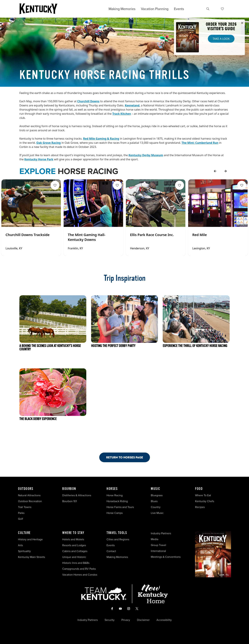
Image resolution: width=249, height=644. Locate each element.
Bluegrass (157, 495)
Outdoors (26, 489)
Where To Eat (203, 495)
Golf (20, 519)
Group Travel (158, 545)
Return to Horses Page (125, 457)
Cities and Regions (118, 539)
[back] (215, 171)
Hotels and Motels (73, 539)
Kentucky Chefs (205, 501)
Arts (20, 545)
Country (156, 507)
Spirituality (25, 551)
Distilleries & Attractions (77, 495)
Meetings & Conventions (166, 557)
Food (199, 489)
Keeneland (132, 105)
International (158, 551)
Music (156, 489)
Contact (111, 551)
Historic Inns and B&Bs (76, 563)
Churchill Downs (88, 101)
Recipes (200, 507)
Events (179, 9)
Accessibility (164, 620)
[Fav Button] (55, 185)
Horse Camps (115, 513)
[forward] (225, 171)
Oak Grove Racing (49, 143)
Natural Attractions (29, 495)
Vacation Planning (155, 9)
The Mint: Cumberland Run (200, 143)
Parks (21, 513)
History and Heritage (31, 539)
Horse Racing (115, 495)
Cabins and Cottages (75, 551)
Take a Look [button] (221, 39)
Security (110, 620)
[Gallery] (124, 218)
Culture (24, 533)
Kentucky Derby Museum (146, 155)
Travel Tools (117, 533)
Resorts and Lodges (74, 545)
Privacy (126, 620)
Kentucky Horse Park (39, 159)
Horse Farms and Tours (120, 507)
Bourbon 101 (70, 501)
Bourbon (69, 489)
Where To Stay (73, 533)
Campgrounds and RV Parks (79, 569)
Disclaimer (143, 620)
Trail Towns (25, 507)
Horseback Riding (117, 501)
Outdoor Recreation (30, 501)
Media (155, 539)
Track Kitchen (122, 114)
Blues (154, 501)
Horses (112, 489)
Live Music (157, 513)
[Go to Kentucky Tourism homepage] (38, 9)
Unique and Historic (74, 557)
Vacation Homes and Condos (80, 575)
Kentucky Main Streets (31, 557)
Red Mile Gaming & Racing (101, 139)
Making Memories (122, 9)
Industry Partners (161, 533)
